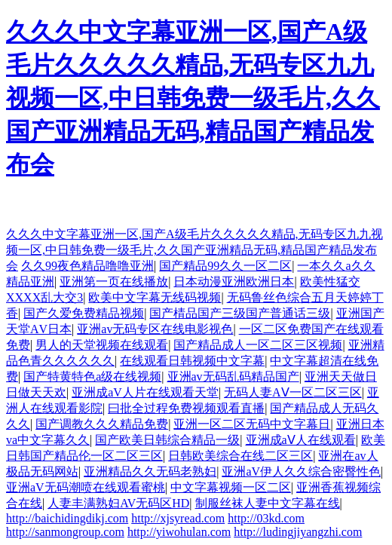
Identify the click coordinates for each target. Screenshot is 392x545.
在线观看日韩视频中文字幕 (192, 361)
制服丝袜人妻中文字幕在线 (268, 503)
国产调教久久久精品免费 (102, 424)
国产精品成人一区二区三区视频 (258, 345)
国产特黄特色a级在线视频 (92, 377)
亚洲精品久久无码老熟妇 (150, 472)
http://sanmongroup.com (65, 532)
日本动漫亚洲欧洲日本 (234, 282)
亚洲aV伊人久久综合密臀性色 (301, 472)
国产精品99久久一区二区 (225, 266)
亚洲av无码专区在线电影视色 (155, 329)
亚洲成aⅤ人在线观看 (301, 440)
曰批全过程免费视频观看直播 (186, 408)
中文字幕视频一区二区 (231, 487)
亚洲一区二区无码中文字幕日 (252, 424)
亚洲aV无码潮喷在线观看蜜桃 (86, 487)
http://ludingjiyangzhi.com (298, 532)
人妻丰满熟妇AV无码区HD (118, 503)
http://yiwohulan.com (179, 532)
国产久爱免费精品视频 (84, 313)
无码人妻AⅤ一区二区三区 (293, 392)
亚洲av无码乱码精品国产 (233, 377)
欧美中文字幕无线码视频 (155, 297)
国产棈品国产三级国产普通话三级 (240, 313)
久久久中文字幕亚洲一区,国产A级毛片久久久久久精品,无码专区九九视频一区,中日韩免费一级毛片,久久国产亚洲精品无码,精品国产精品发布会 (193, 98)
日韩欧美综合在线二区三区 (240, 456)
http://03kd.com (266, 518)
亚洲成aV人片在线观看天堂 (145, 392)
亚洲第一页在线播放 (114, 282)
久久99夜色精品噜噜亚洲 (87, 266)
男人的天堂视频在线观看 (102, 345)
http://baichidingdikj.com (67, 518)
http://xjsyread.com (178, 518)
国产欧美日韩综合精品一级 (167, 440)
